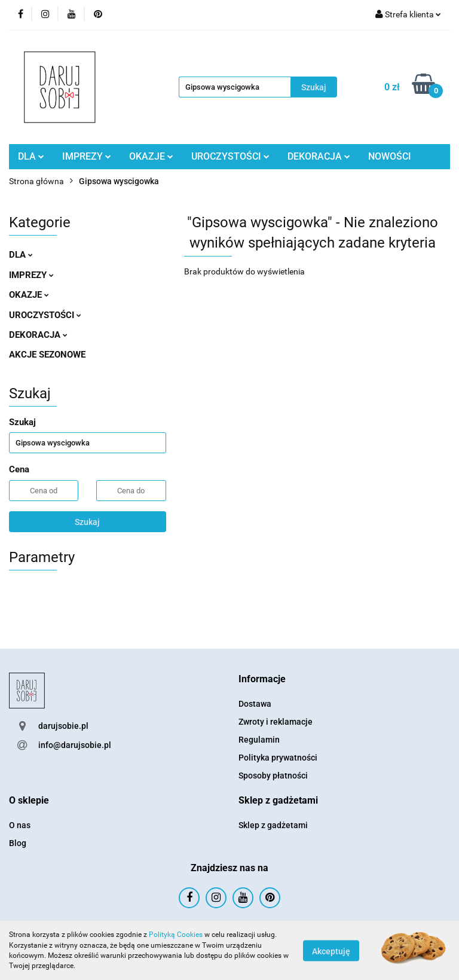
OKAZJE (151, 156)
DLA (31, 156)
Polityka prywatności (278, 758)
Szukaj (87, 522)
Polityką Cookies (176, 935)
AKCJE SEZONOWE (47, 355)
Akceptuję (331, 951)
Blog (18, 843)
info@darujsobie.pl (75, 745)
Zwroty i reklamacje (276, 722)
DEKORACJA (319, 156)
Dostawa (255, 704)
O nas (20, 825)
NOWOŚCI (390, 156)
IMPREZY (87, 156)
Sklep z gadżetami (273, 825)
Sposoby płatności (273, 776)
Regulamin (259, 740)
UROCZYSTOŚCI (230, 156)
